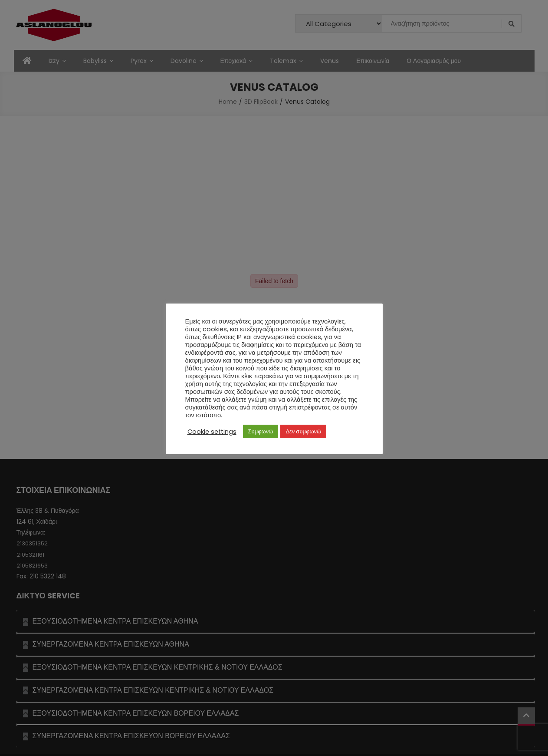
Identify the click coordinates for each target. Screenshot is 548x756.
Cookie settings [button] (212, 432)
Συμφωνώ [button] (261, 431)
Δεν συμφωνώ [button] (303, 431)
